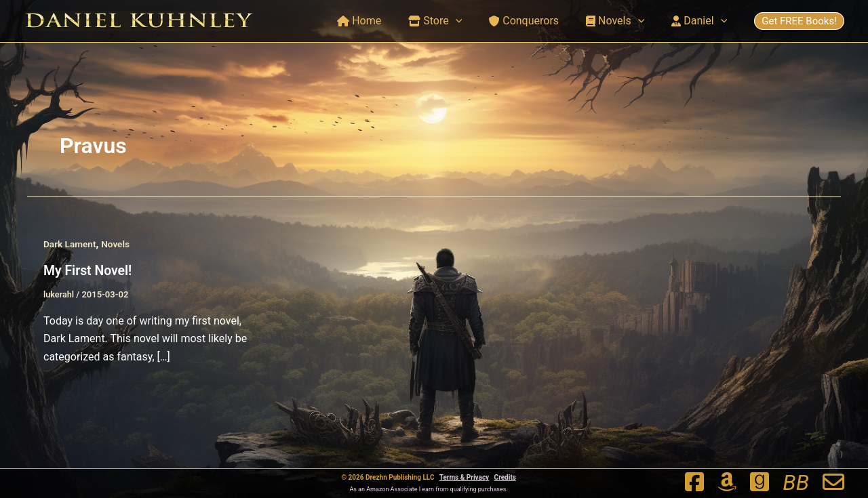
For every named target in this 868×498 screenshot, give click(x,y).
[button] (475, 21)
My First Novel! (89, 278)
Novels (118, 252)
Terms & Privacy (465, 477)
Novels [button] (623, 21)
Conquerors (537, 21)
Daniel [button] (702, 21)
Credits (505, 477)
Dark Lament (71, 252)
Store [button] (454, 21)
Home (383, 21)
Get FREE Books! (799, 21)
